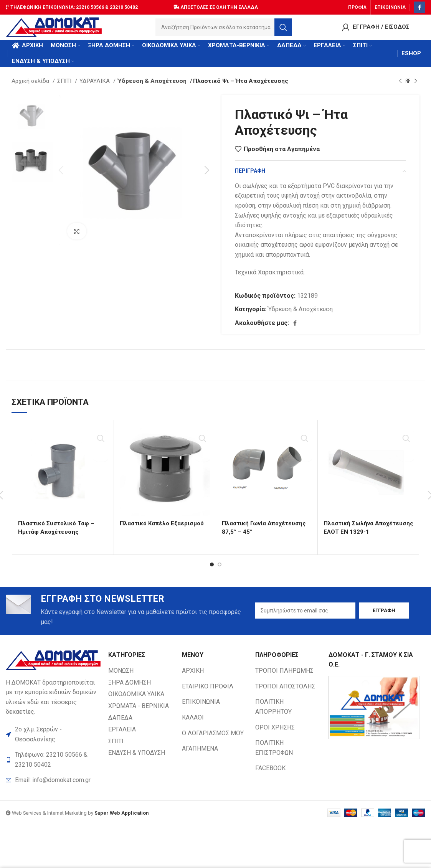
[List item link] (53, 787)
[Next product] (416, 87)
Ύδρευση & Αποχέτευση (150, 87)
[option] (32, 121)
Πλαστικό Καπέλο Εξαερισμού (163, 529)
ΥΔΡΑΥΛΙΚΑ (95, 87)
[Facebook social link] (419, 6)
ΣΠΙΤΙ (65, 87)
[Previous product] (400, 87)
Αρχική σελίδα (31, 87)
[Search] (224, 29)
